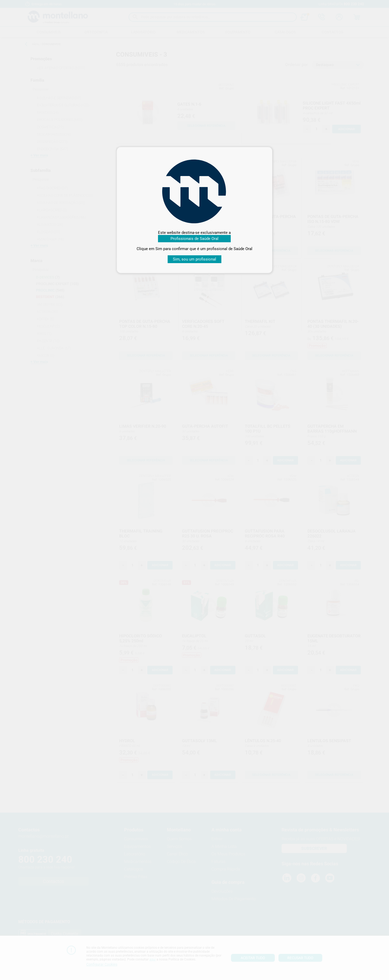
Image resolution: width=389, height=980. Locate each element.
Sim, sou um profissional (194, 259)
